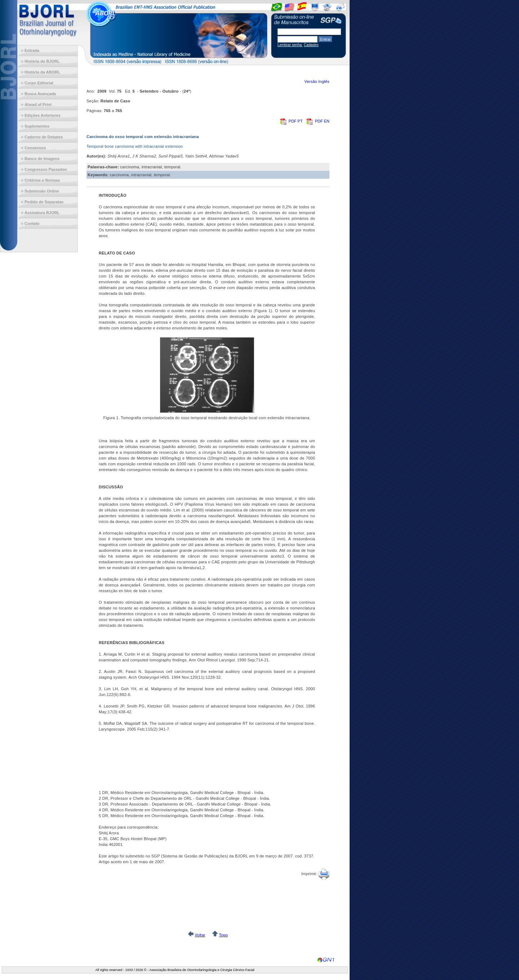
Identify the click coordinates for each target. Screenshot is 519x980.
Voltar (200, 935)
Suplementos (37, 126)
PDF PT (292, 121)
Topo (223, 935)
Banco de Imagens (42, 159)
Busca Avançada (40, 94)
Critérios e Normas (42, 180)
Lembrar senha (290, 45)
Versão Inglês (317, 81)
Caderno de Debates (44, 137)
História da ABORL (42, 72)
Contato (32, 223)
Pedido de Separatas (44, 202)
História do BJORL (42, 61)
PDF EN (318, 121)
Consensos (35, 148)
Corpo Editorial (39, 83)
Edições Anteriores (43, 115)
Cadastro (311, 45)
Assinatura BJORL (42, 213)
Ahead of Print (38, 105)
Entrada (32, 50)
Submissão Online (42, 191)
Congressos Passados (46, 169)
